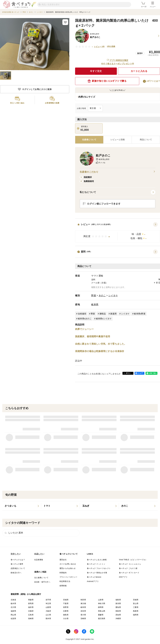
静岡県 (101, 607)
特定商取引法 (65, 581)
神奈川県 (102, 604)
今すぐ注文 (96, 71)
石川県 (13, 607)
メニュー (153, 5)
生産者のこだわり (118, 172)
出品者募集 (39, 560)
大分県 (66, 619)
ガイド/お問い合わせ (68, 564)
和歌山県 (102, 611)
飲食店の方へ (16, 573)
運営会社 (63, 560)
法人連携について (41, 578)
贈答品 (103, 314)
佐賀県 (13, 619)
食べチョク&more (94, 577)
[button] (118, 232)
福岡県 (136, 615)
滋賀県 (13, 611)
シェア (140, 373)
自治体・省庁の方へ (42, 582)
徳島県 (66, 615)
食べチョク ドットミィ (96, 564)
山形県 (101, 600)
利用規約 (63, 573)
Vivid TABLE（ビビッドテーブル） (133, 560)
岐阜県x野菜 (140, 314)
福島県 (118, 600)
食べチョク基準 (17, 564)
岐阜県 (95, 305)
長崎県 (31, 619)
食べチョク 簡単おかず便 (97, 573)
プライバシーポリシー (68, 577)
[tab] (117, 140)
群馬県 (31, 604)
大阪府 (48, 611)
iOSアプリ (123, 577)
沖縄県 (118, 619)
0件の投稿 (111, 46)
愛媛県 (101, 615)
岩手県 (48, 600)
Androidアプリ (93, 581)
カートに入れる (139, 71)
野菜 (94, 296)
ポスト (128, 373)
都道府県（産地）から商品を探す (26, 594)
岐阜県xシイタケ (104, 319)
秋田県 (83, 600)
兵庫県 (66, 611)
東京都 (83, 604)
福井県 (31, 607)
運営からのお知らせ (68, 568)
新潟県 (118, 604)
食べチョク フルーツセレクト (99, 568)
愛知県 (118, 607)
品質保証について (18, 568)
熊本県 (48, 619)
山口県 (48, 615)
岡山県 (13, 615)
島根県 (136, 611)
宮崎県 (83, 619)
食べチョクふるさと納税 (97, 560)
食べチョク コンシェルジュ (130, 564)
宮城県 (66, 600)
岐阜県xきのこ (85, 319)
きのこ (102, 296)
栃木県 (13, 604)
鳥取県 (118, 611)
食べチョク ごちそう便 (128, 568)
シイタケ (113, 296)
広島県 (31, 615)
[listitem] (22, 506)
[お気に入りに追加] (65, 22)
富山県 (136, 604)
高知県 (118, 615)
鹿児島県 (102, 619)
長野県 (66, 607)
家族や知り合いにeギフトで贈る (107, 81)
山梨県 (48, 607)
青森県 (31, 600)
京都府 (31, 611)
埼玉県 (48, 604)
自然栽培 (82, 314)
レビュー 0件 (99, 47)
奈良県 (83, 611)
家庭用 (113, 314)
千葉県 (66, 604)
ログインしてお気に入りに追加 (35, 89)
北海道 (13, 600)
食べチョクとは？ (18, 560)
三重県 (136, 607)
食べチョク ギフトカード (129, 573)
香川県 (83, 615)
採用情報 (63, 586)
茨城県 (136, 600)
